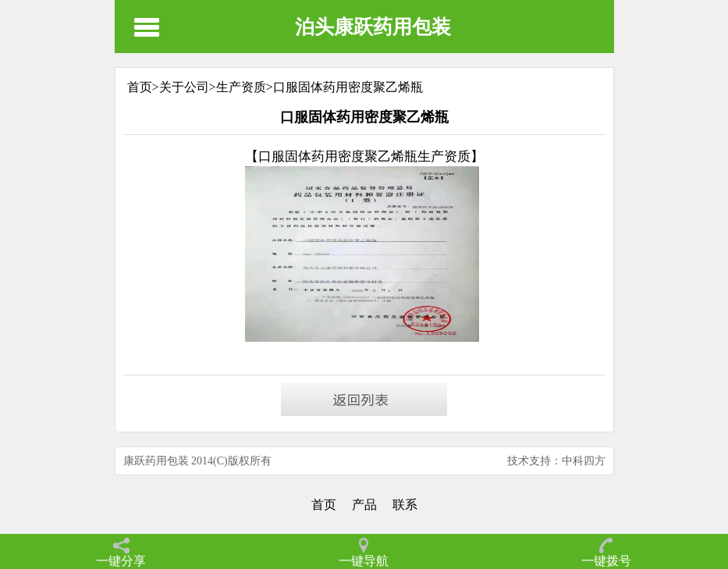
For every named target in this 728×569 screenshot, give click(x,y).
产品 (364, 505)
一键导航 (364, 561)
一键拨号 (606, 561)
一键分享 (121, 561)
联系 (405, 505)
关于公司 (184, 87)
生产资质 (241, 87)
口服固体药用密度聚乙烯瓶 (348, 87)
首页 (324, 505)
